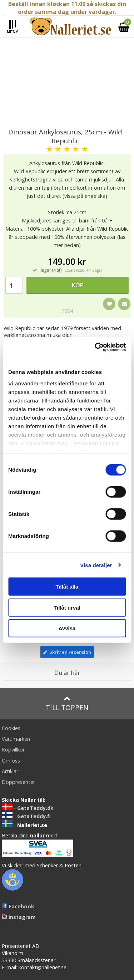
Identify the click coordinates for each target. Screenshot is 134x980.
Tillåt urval (67, 607)
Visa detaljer (96, 565)
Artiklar (10, 771)
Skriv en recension (67, 652)
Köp (78, 285)
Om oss (11, 761)
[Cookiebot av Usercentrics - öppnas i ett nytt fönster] (95, 347)
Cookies (11, 728)
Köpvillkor (13, 750)
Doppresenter (18, 782)
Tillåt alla (67, 587)
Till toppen (67, 704)
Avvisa (67, 628)
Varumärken (16, 739)
